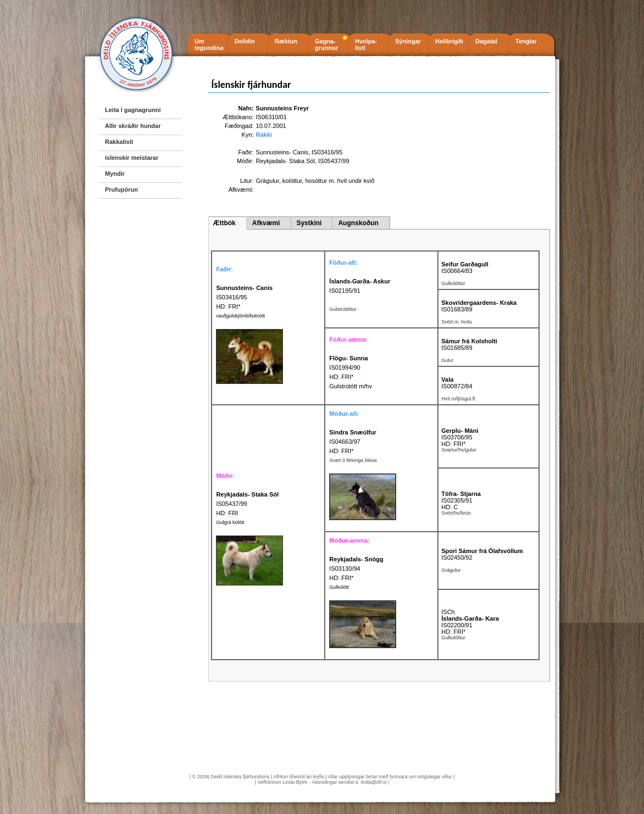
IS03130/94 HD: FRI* (356, 568)
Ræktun (286, 41)
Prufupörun (121, 189)
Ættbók (224, 223)
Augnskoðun (358, 223)
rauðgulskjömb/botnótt (240, 316)
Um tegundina (209, 44)
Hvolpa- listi (366, 44)
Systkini (309, 223)
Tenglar (526, 41)
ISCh (448, 612)
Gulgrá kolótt (230, 522)
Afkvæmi (266, 223)
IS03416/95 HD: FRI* (244, 297)
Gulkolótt (339, 587)
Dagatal (486, 41)
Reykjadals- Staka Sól (286, 161)
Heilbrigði (449, 41)
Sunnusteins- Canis (282, 152)
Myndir (115, 174)
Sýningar (408, 41)
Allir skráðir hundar (133, 126)
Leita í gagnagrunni (133, 110)
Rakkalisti (119, 142)
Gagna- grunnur (326, 44)
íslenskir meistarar (132, 158)
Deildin (245, 41)
